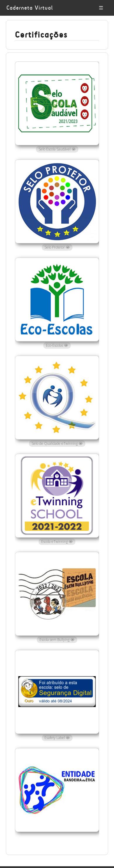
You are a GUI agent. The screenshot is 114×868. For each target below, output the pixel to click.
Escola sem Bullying (57, 640)
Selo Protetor (57, 247)
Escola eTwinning (57, 542)
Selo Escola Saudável (57, 149)
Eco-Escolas (57, 345)
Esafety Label (57, 738)
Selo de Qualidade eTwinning (57, 443)
